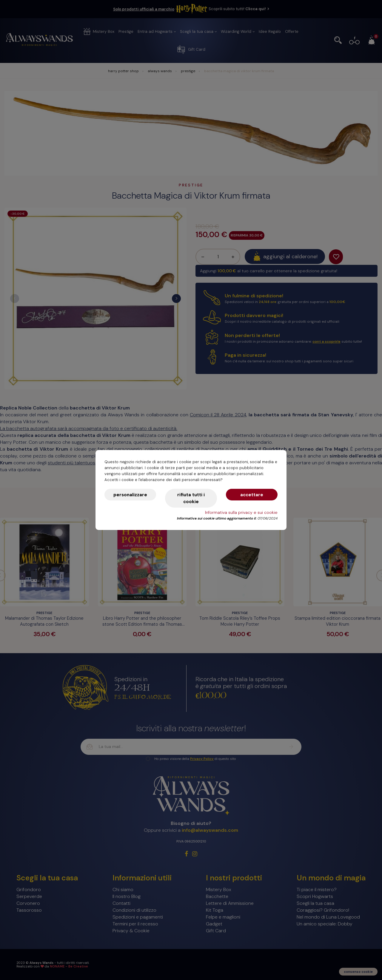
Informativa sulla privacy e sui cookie (241, 512)
